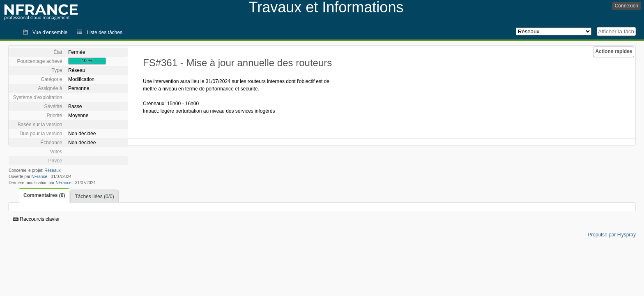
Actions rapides (614, 51)
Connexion (627, 6)
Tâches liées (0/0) (94, 197)
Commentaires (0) (44, 195)
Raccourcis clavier (37, 219)
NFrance (39, 177)
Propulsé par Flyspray (612, 235)
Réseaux (52, 170)
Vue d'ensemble (50, 32)
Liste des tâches (105, 32)
